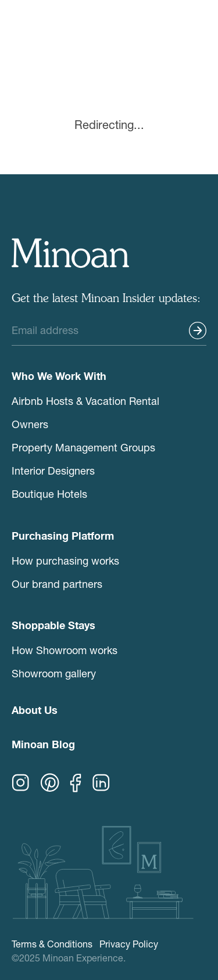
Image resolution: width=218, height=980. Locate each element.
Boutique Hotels (49, 494)
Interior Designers (53, 471)
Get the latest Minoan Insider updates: (106, 299)
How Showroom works (65, 650)
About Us (35, 712)
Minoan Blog (43, 746)
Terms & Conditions (52, 944)
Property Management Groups (83, 447)
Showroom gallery (54, 673)
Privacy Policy (129, 944)
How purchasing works (65, 561)
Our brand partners (57, 584)
